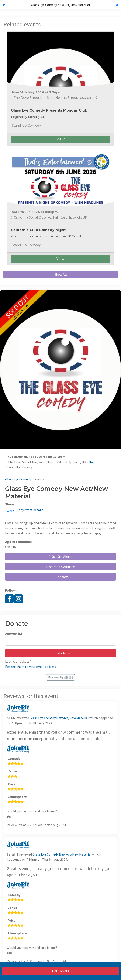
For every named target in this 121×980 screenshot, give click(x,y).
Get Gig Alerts (60, 556)
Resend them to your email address (31, 667)
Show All (61, 274)
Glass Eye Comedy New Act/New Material (60, 718)
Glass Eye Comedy (18, 479)
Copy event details (30, 510)
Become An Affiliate (60, 567)
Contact (61, 577)
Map (92, 462)
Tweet (10, 511)
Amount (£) (14, 633)
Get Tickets (61, 971)
